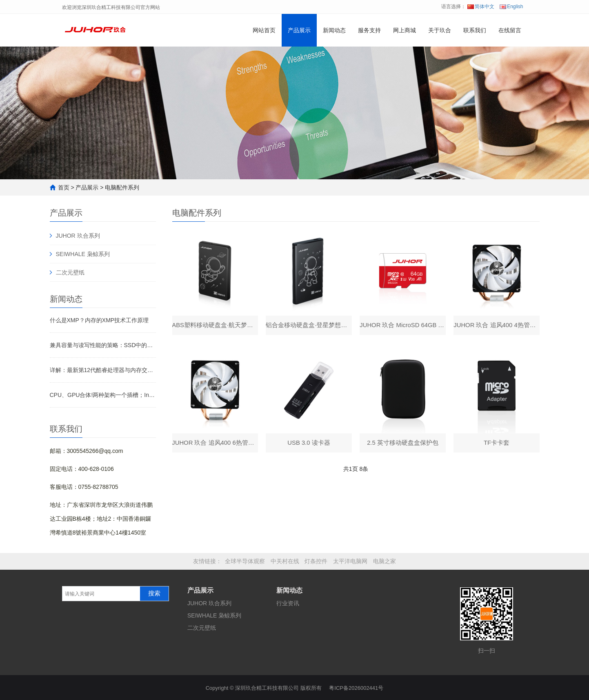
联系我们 (475, 30)
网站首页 (264, 30)
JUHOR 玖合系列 (78, 236)
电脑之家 (385, 561)
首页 (64, 187)
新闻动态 (334, 30)
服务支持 (369, 30)
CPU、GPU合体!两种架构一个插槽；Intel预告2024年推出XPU (103, 395)
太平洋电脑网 (350, 561)
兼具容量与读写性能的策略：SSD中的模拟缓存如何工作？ (103, 345)
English (511, 7)
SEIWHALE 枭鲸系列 (83, 254)
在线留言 (510, 30)
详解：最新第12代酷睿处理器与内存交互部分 (103, 370)
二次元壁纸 (70, 272)
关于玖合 (440, 30)
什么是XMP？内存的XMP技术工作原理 (99, 320)
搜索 (154, 593)
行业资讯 (288, 603)
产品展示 (299, 30)
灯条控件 (316, 561)
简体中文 (481, 7)
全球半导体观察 (245, 561)
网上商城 (405, 30)
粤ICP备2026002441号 (356, 687)
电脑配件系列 (122, 187)
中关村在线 (285, 561)
